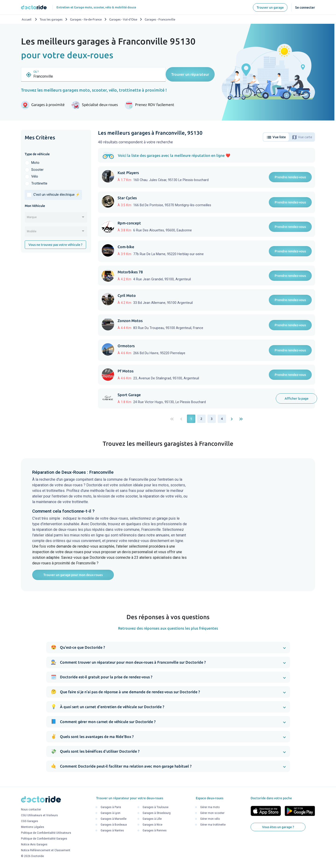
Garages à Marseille (114, 819)
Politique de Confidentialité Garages (44, 839)
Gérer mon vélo (210, 819)
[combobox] (56, 219)
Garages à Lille (152, 819)
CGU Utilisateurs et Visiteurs (39, 815)
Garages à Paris (111, 807)
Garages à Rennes (155, 831)
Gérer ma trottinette (213, 825)
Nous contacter (31, 810)
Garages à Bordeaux (114, 825)
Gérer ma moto (210, 807)
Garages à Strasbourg (157, 813)
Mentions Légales (33, 827)
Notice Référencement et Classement (46, 850)
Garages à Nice (152, 825)
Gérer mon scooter (212, 813)
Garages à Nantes (112, 831)
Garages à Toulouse (156, 807)
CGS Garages (30, 821)
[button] (168, 647)
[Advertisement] (56, 328)
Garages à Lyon (110, 813)
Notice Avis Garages (34, 844)
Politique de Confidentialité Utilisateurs (46, 833)
